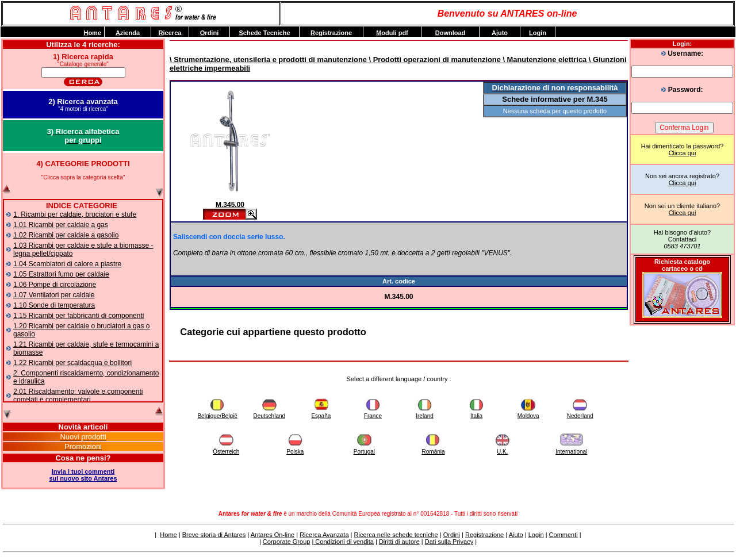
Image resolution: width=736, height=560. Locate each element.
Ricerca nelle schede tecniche (396, 535)
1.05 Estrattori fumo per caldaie (61, 274)
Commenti (563, 535)
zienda (128, 33)
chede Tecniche (264, 33)
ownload (451, 33)
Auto (500, 33)
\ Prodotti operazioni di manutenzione (434, 60)
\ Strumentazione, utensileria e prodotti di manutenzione (268, 60)
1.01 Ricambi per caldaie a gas (61, 225)
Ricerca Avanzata (324, 535)
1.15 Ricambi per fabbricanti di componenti (78, 316)
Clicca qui (683, 153)
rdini (209, 33)
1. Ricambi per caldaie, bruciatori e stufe (75, 214)
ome (92, 33)
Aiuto (516, 535)
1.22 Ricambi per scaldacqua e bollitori (72, 363)
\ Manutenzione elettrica (544, 60)
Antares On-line (273, 535)
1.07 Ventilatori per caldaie (54, 295)
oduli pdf (392, 33)
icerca (170, 33)
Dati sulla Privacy (449, 542)
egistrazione (331, 33)
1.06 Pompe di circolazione (55, 285)
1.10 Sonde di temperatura (54, 305)
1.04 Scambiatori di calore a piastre (67, 264)
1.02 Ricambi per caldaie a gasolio (66, 235)
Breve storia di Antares (214, 535)
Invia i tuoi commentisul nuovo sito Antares (83, 475)
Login (536, 535)
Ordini (452, 535)
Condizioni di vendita (344, 542)
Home (168, 535)
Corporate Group (287, 542)
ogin (538, 33)
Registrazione (484, 535)
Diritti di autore (399, 542)
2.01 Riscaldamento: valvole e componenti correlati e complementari (78, 396)
